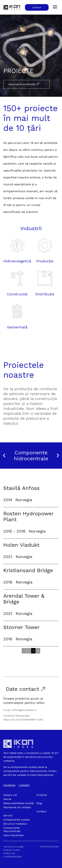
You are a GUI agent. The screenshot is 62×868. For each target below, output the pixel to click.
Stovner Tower (21, 627)
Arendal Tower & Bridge (24, 599)
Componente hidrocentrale (31, 456)
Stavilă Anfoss (21, 488)
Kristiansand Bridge (28, 570)
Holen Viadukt (21, 545)
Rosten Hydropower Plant (28, 516)
